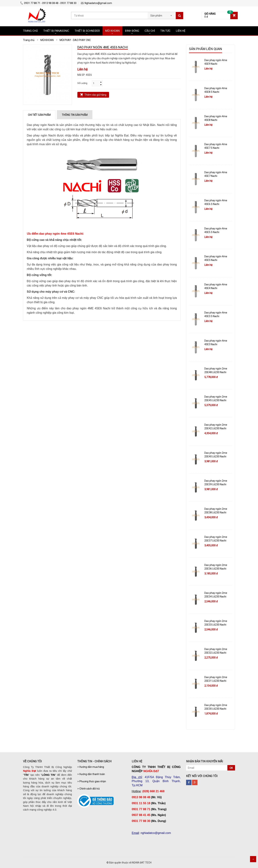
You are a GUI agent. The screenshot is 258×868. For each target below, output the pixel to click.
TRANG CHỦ (30, 31)
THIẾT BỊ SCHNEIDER (87, 31)
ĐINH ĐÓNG (132, 31)
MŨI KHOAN (112, 31)
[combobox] (162, 14)
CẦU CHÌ (150, 31)
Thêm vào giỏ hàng (95, 95)
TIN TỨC (165, 31)
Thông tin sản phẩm (75, 115)
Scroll (253, 859)
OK (231, 768)
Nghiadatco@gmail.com (96, 3)
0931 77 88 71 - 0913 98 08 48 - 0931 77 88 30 (48, 3)
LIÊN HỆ (181, 31)
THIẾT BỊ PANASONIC (56, 31)
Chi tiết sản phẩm (39, 115)
